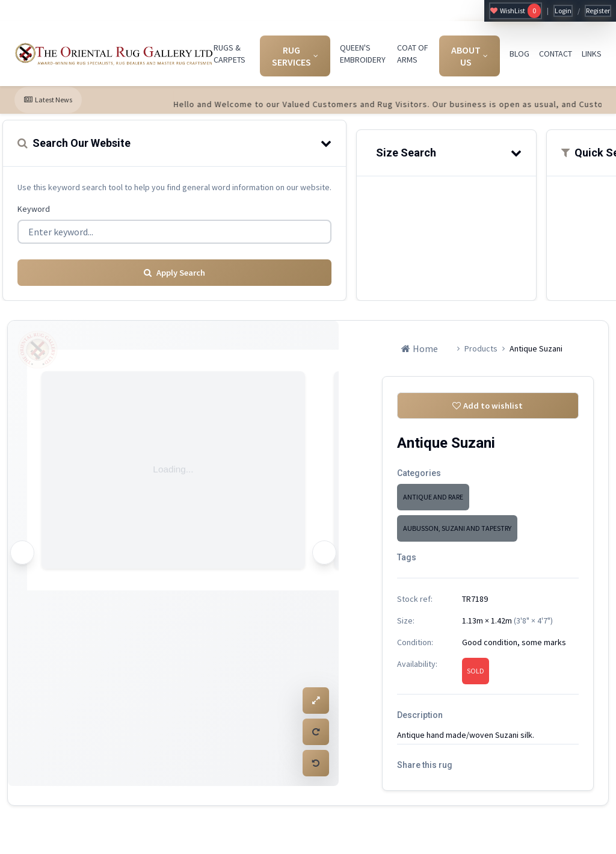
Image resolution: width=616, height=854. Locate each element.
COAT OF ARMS (413, 54)
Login (563, 11)
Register (598, 11)
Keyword (34, 209)
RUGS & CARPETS (229, 54)
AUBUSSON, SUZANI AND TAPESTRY (457, 528)
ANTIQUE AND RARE (433, 497)
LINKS (592, 54)
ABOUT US (470, 56)
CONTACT (556, 54)
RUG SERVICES (295, 56)
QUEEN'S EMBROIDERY (363, 54)
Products (481, 345)
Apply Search (174, 269)
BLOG (519, 54)
